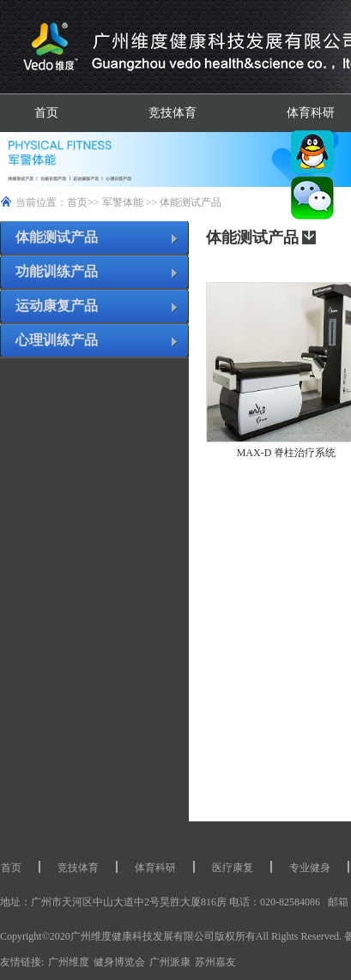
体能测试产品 (191, 202)
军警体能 (123, 202)
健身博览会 (119, 962)
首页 (46, 113)
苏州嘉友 (215, 962)
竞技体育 (172, 113)
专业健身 (310, 868)
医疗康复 (233, 868)
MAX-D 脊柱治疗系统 (287, 453)
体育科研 (155, 868)
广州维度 (69, 962)
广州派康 (170, 962)
